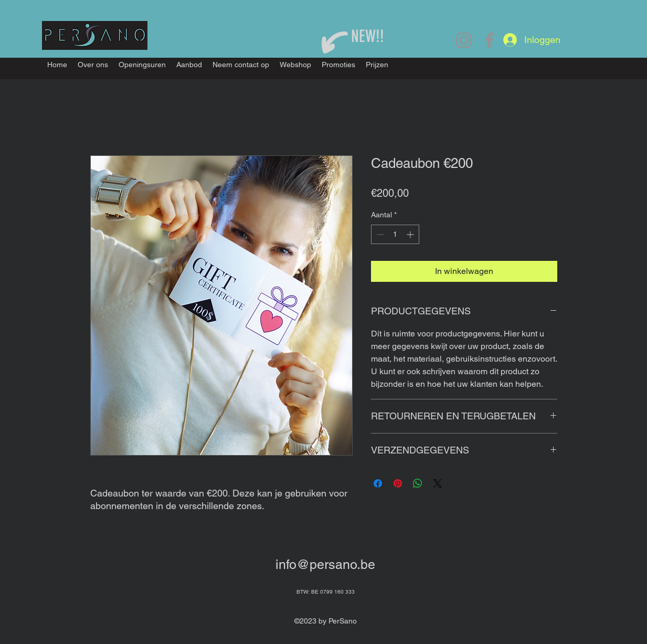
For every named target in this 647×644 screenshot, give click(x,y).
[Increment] (411, 234)
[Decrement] (379, 234)
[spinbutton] (395, 234)
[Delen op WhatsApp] (418, 483)
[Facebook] (489, 40)
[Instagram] (464, 40)
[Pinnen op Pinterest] (398, 483)
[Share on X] (438, 483)
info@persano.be (325, 564)
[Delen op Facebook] (378, 483)
